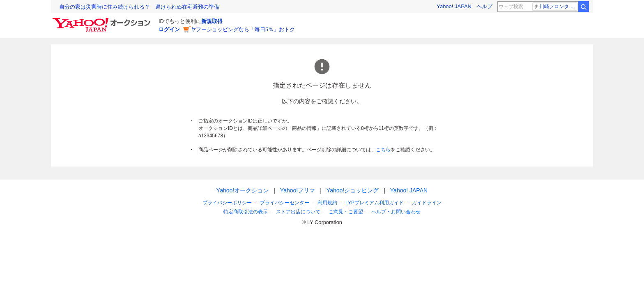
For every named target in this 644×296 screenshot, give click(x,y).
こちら (383, 150)
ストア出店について (298, 212)
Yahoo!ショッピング (353, 190)
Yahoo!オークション (243, 190)
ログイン (169, 29)
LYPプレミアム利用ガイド (375, 203)
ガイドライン (427, 203)
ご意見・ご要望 (346, 212)
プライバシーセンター (285, 203)
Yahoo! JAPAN (454, 6)
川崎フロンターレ (555, 7)
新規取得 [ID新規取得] (212, 21)
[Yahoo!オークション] (103, 20)
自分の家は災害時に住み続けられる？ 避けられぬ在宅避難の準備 (139, 7)
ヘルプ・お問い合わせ (396, 212)
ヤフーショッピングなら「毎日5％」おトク (243, 29)
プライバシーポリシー (227, 203)
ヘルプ (484, 6)
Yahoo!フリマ (298, 190)
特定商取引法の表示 (246, 212)
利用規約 (327, 203)
